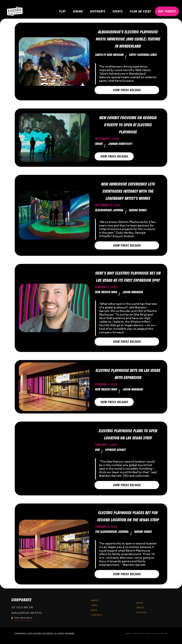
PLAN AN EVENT (141, 11)
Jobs (94, 605)
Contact (97, 615)
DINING (78, 11)
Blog (140, 603)
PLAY (62, 11)
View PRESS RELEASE (127, 90)
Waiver (164, 633)
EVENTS (118, 11)
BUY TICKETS (167, 11)
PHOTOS (142, 613)
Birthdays (98, 11)
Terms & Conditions (134, 633)
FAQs (94, 610)
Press (140, 608)
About (95, 600)
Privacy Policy (152, 633)
